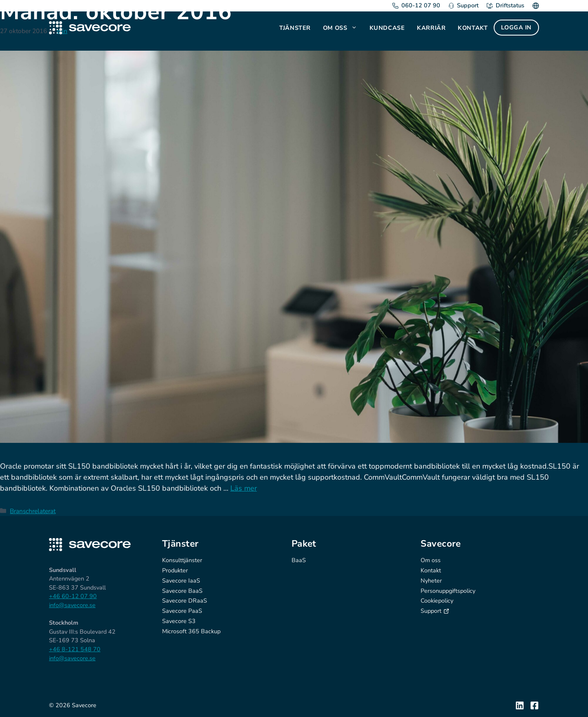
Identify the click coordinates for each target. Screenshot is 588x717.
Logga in (516, 27)
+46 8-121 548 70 (75, 649)
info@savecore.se (72, 605)
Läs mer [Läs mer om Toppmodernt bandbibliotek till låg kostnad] (244, 488)
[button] (355, 28)
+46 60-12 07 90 (73, 596)
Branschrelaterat (33, 511)
